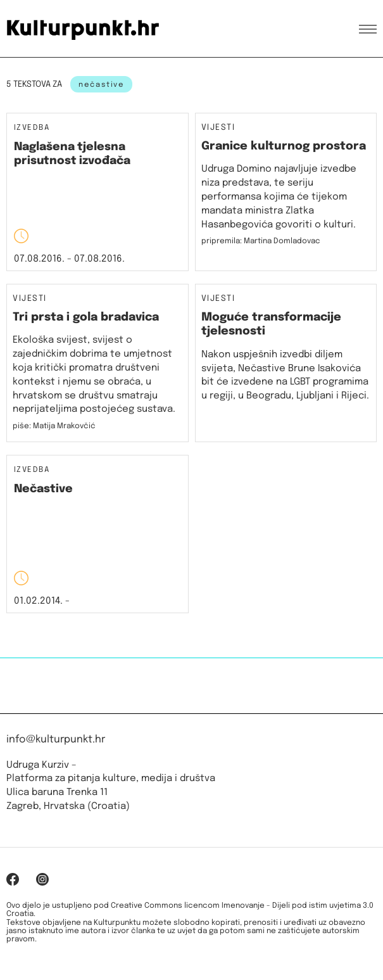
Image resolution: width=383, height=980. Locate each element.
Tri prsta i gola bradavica (86, 317)
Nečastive (43, 489)
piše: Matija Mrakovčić (54, 426)
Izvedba (32, 128)
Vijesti (218, 128)
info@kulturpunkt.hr (56, 740)
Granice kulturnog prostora (284, 146)
